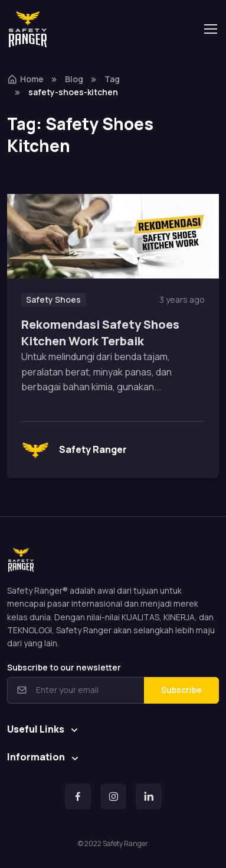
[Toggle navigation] (210, 29)
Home (25, 79)
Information (36, 757)
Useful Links (36, 729)
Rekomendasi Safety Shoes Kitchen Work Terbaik (100, 333)
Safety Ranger (74, 450)
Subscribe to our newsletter (64, 667)
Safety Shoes (53, 299)
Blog (74, 79)
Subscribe (181, 690)
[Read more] (113, 237)
